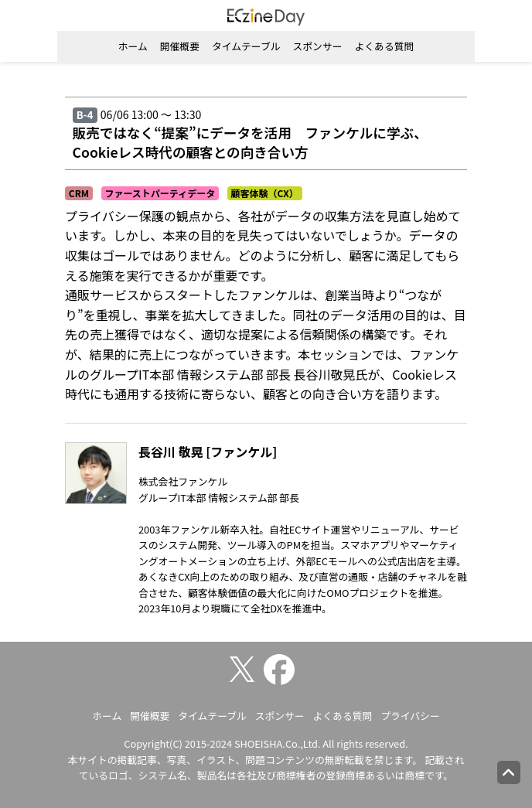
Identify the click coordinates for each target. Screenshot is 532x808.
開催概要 (180, 46)
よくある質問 (384, 46)
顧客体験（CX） (265, 193)
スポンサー (318, 46)
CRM (79, 193)
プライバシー (410, 716)
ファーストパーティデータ (160, 193)
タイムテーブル (246, 46)
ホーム (133, 46)
